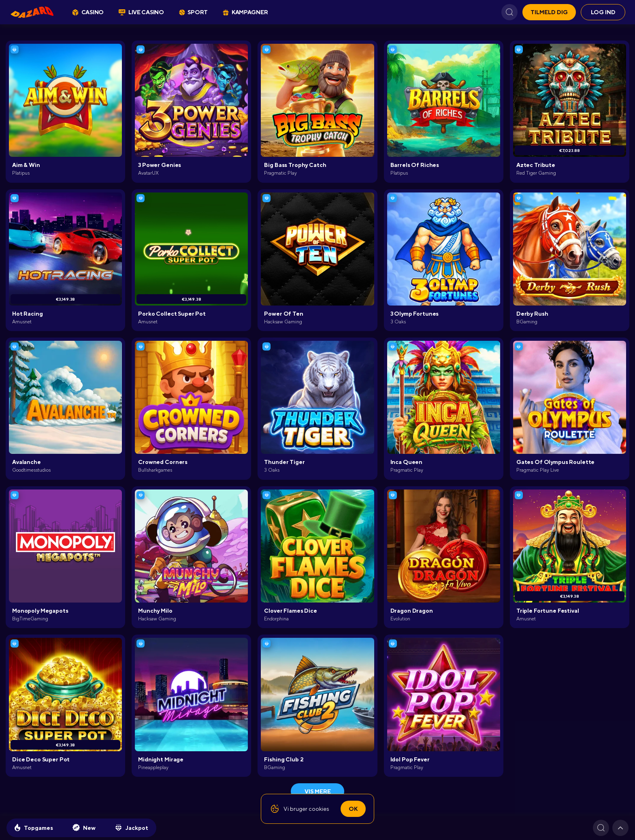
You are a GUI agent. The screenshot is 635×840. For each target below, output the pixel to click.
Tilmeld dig (549, 12)
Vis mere (318, 791)
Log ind (603, 12)
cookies (319, 809)
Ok (353, 809)
